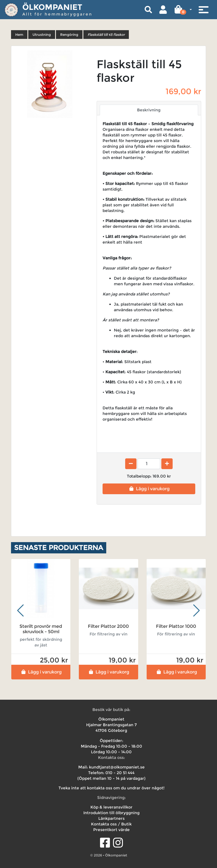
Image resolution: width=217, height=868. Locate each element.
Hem (19, 35)
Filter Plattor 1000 (176, 626)
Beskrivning (149, 110)
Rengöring (69, 35)
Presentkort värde (111, 830)
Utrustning (42, 35)
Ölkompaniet (52, 7)
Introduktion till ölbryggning (111, 813)
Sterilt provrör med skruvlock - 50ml (41, 629)
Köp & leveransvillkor (111, 807)
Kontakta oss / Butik (111, 824)
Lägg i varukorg (149, 489)
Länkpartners (111, 818)
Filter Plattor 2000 (108, 626)
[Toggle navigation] (203, 10)
